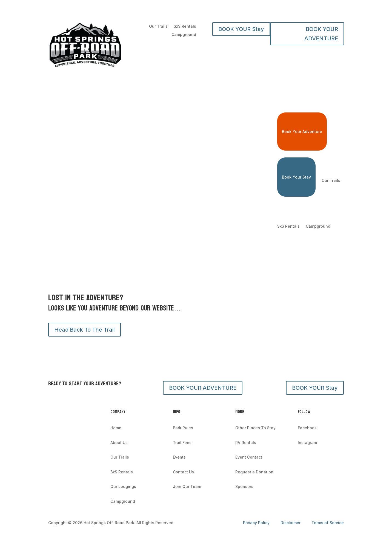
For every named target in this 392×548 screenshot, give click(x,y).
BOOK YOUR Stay (241, 29)
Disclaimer (291, 523)
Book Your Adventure (302, 132)
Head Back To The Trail (85, 330)
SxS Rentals (185, 26)
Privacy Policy (257, 523)
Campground (184, 35)
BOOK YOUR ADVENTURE (321, 34)
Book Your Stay (296, 177)
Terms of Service (328, 523)
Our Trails (158, 26)
